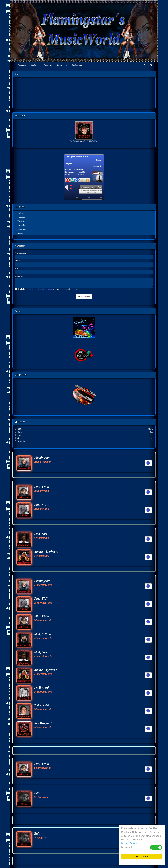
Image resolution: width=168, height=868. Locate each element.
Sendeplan (35, 65)
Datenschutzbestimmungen (41, 289)
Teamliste (48, 65)
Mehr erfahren (129, 843)
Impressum (21, 229)
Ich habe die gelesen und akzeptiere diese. (46, 289)
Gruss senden (84, 296)
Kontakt (20, 233)
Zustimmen (142, 856)
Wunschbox (62, 65)
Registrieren (77, 65)
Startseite (22, 65)
